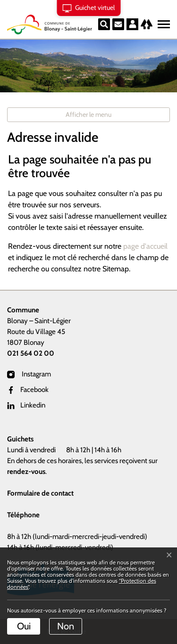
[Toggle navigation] (162, 22)
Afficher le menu (88, 114)
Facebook (28, 390)
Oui (24, 626)
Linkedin (26, 405)
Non (66, 626)
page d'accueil (145, 246)
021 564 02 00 (31, 353)
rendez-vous (26, 472)
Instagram (29, 374)
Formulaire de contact (40, 493)
